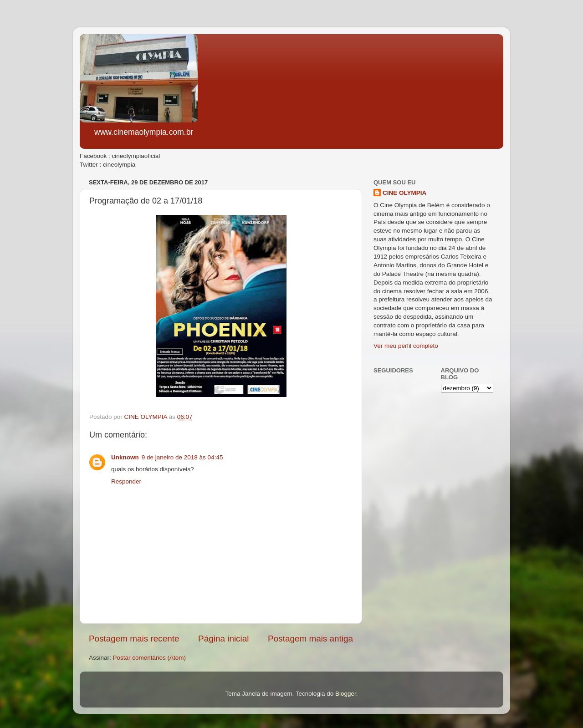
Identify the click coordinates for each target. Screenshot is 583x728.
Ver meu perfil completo (406, 346)
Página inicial (223, 639)
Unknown (125, 457)
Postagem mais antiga (310, 639)
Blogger (346, 694)
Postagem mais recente (134, 639)
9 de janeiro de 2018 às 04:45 (182, 457)
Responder (126, 481)
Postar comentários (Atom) (150, 658)
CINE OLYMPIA (404, 193)
